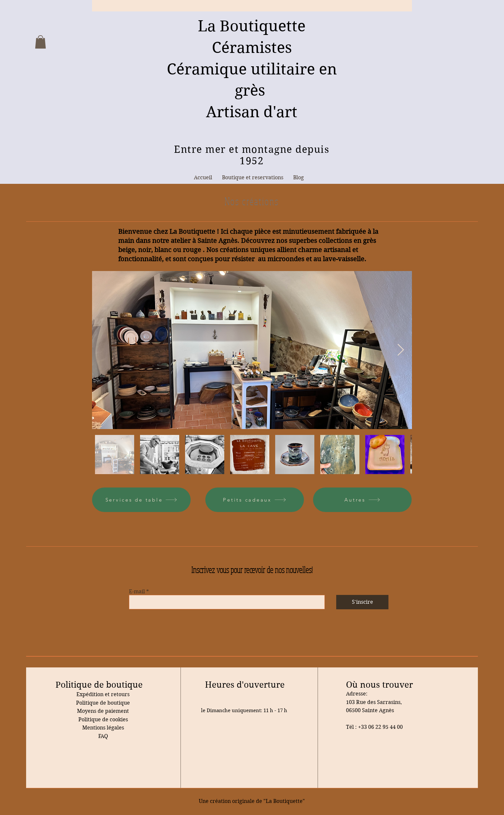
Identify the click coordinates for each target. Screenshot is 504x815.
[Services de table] (141, 500)
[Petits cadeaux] (255, 500)
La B (214, 26)
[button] (40, 42)
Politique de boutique (103, 703)
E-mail (137, 592)
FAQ (103, 736)
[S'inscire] (362, 602)
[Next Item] (401, 350)
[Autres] (362, 500)
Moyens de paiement (103, 711)
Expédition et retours (103, 694)
